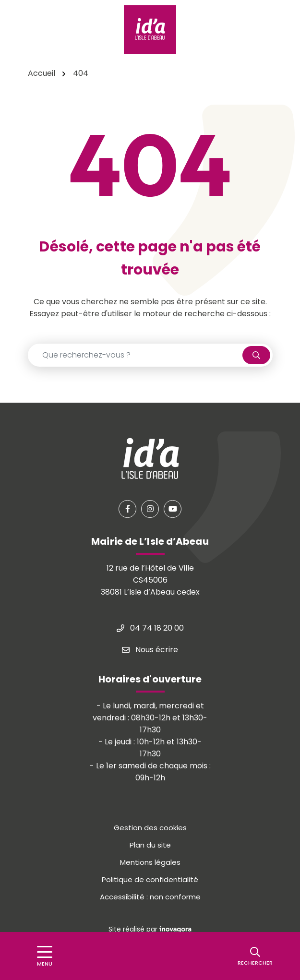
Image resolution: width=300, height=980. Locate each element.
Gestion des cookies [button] (150, 828)
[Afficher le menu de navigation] (45, 956)
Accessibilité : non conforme (150, 897)
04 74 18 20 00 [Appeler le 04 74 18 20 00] (150, 628)
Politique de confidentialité (150, 879)
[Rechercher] (255, 956)
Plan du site (150, 845)
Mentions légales (150, 862)
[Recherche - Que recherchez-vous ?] (135, 355)
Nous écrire (150, 650)
